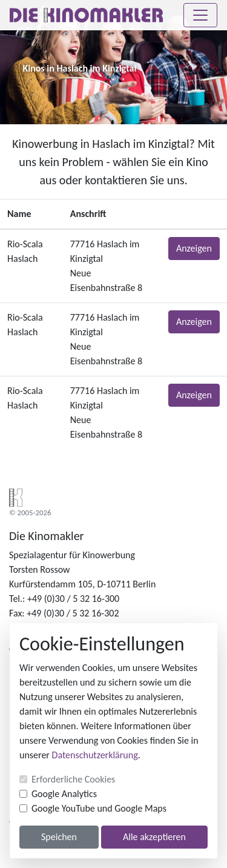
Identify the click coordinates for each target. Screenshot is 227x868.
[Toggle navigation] (200, 15)
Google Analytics (64, 794)
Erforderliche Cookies (73, 779)
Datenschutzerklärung (95, 755)
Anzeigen (194, 248)
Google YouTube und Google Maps (99, 808)
